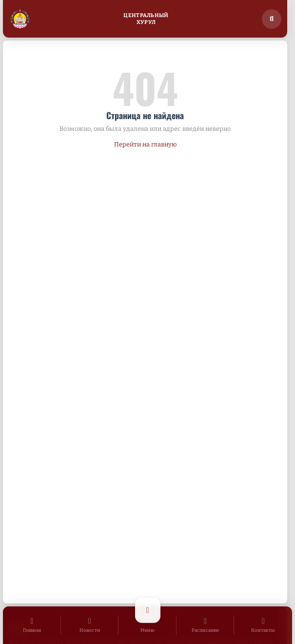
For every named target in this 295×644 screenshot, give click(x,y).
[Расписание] (206, 625)
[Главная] (32, 625)
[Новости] (90, 625)
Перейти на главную (145, 144)
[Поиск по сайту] (272, 19)
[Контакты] (263, 625)
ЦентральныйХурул (146, 19)
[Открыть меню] (147, 625)
